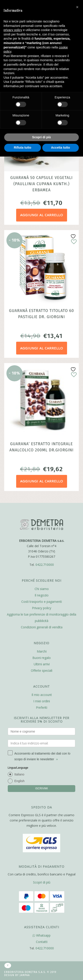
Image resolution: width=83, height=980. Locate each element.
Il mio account (42, 695)
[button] (77, 7)
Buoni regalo (41, 658)
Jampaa (25, 975)
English (19, 781)
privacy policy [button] (13, 30)
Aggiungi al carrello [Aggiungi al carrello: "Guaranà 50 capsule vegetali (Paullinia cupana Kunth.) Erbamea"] (42, 215)
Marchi (42, 651)
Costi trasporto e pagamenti (41, 602)
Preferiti (41, 708)
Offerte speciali (41, 671)
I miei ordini (41, 701)
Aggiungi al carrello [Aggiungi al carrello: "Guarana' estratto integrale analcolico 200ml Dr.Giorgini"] (42, 481)
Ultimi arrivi (42, 664)
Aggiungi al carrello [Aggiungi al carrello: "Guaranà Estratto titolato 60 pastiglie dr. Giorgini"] (42, 348)
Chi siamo (42, 589)
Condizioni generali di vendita (42, 627)
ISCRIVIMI (41, 788)
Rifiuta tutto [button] (22, 148)
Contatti (42, 942)
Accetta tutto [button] (60, 148)
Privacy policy (41, 608)
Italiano (19, 774)
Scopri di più (42, 882)
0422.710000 (45, 565)
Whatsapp (41, 935)
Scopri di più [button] (41, 137)
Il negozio (41, 595)
